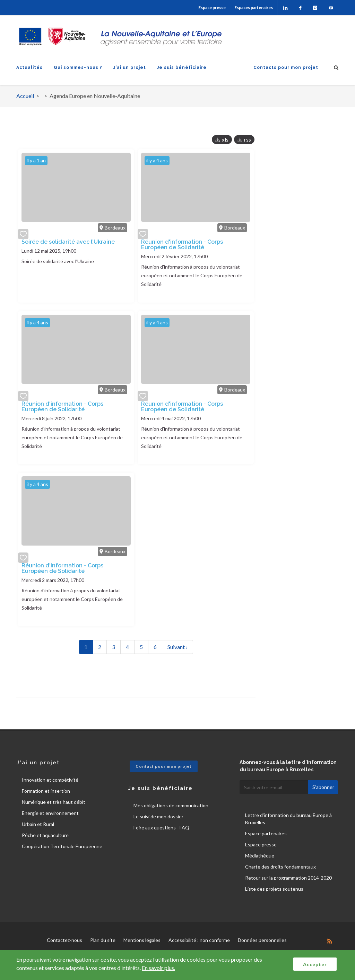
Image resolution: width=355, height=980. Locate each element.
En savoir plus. (158, 968)
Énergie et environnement (50, 813)
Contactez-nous (64, 940)
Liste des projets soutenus (274, 889)
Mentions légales (142, 940)
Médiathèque (260, 856)
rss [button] (248, 140)
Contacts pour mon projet (286, 68)
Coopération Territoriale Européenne (62, 846)
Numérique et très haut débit (54, 802)
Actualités (29, 68)
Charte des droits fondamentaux (280, 867)
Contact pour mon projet (164, 766)
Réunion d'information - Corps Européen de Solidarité (182, 245)
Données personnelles (262, 940)
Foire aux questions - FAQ (161, 828)
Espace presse (212, 7)
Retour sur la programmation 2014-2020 (288, 878)
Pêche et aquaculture (45, 835)
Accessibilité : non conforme (199, 940)
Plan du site (103, 940)
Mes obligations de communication (171, 805)
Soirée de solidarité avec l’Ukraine (68, 242)
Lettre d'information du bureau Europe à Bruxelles (288, 819)
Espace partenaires (266, 833)
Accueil (25, 96)
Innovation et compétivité (50, 780)
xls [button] (225, 140)
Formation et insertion (46, 791)
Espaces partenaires (254, 7)
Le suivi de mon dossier (158, 816)
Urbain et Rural (38, 824)
